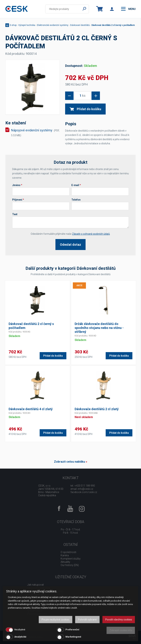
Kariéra (65, 555)
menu (128, 9)
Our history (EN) (70, 565)
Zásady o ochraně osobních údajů (91, 234)
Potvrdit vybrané (87, 620)
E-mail (76, 185)
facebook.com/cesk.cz (84, 492)
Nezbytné (20, 630)
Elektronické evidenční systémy (53, 25)
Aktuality (65, 562)
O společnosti (68, 552)
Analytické (20, 637)
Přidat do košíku (85, 109)
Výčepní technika (27, 25)
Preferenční (72, 630)
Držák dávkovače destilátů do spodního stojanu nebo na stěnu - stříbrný (99, 328)
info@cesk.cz (85, 489)
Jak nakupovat (36, 585)
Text (15, 214)
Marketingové (73, 637)
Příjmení (18, 200)
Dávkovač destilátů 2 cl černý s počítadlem (113, 25)
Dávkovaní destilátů (80, 25)
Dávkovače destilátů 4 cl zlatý (31, 409)
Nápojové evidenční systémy (35, 133)
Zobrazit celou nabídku (70, 462)
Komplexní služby (71, 559)
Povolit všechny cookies (119, 620)
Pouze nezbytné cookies (56, 620)
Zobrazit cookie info (121, 630)
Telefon (76, 200)
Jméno (17, 185)
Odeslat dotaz (70, 245)
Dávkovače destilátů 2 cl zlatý (97, 409)
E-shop (13, 25)
